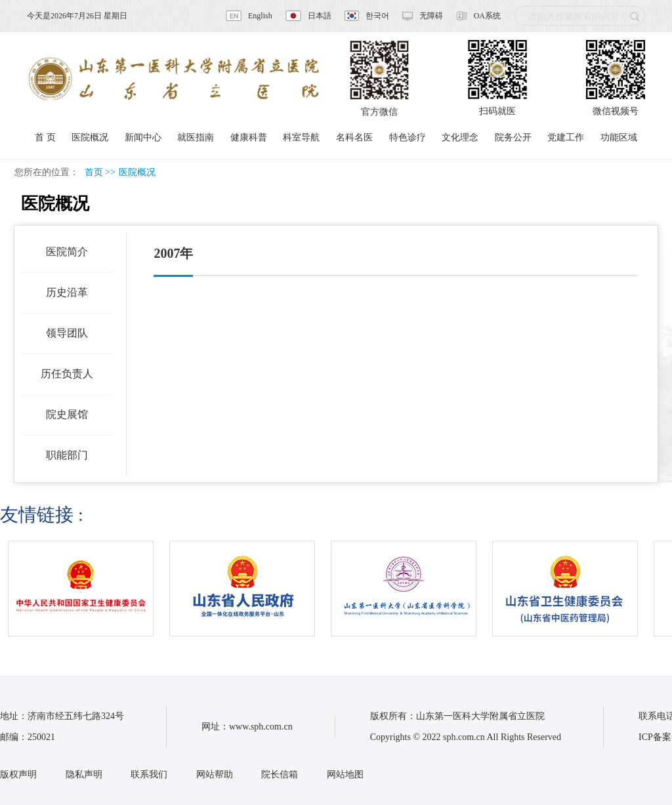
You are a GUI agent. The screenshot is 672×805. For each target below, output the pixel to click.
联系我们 (149, 774)
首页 (94, 172)
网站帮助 (215, 774)
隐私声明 (84, 774)
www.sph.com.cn (261, 727)
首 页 (45, 137)
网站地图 (345, 774)
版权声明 (18, 774)
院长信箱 (280, 774)
